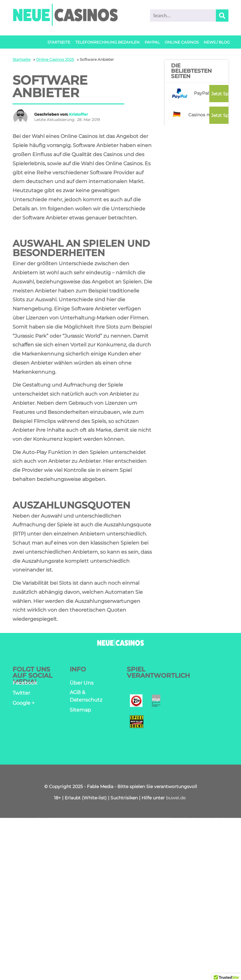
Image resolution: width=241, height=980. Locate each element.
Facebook (25, 685)
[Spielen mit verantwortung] (137, 725)
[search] (189, 16)
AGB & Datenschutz (86, 698)
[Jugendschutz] (136, 704)
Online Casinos (182, 42)
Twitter (21, 695)
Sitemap (80, 712)
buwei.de (176, 800)
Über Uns (82, 685)
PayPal (152, 42)
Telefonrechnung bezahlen (107, 42)
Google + (24, 705)
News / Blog (217, 42)
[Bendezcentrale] (156, 704)
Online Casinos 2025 (55, 59)
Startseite (59, 42)
